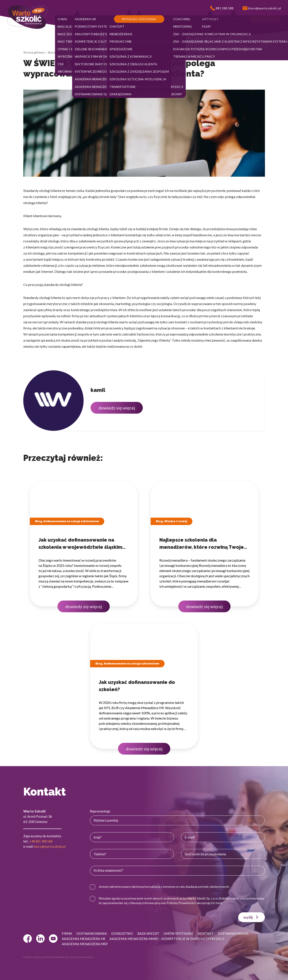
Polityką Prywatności (203, 903)
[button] (64, 19)
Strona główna (34, 52)
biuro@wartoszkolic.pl (51, 846)
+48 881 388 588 (42, 841)
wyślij (252, 917)
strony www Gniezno (81, 957)
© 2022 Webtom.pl (56, 957)
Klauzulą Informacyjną (167, 903)
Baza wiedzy (57, 52)
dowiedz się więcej (117, 408)
